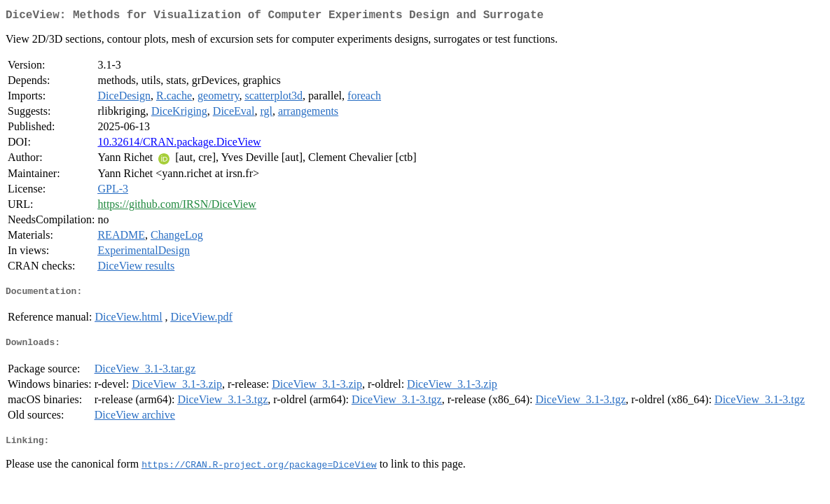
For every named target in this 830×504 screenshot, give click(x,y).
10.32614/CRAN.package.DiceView (179, 145)
